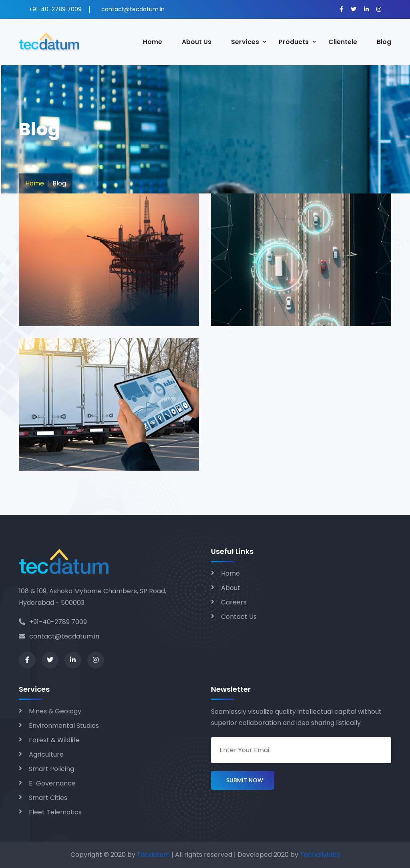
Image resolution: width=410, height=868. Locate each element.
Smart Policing (51, 769)
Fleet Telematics (55, 812)
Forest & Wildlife (54, 740)
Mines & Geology (55, 711)
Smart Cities (48, 798)
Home (153, 42)
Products (294, 42)
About (231, 588)
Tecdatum (153, 855)
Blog (384, 42)
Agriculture (46, 754)
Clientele (343, 42)
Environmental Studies (64, 726)
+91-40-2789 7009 (53, 622)
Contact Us (239, 617)
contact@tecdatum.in (59, 636)
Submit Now (243, 780)
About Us (197, 42)
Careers (234, 602)
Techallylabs (320, 855)
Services (245, 42)
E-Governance (52, 783)
